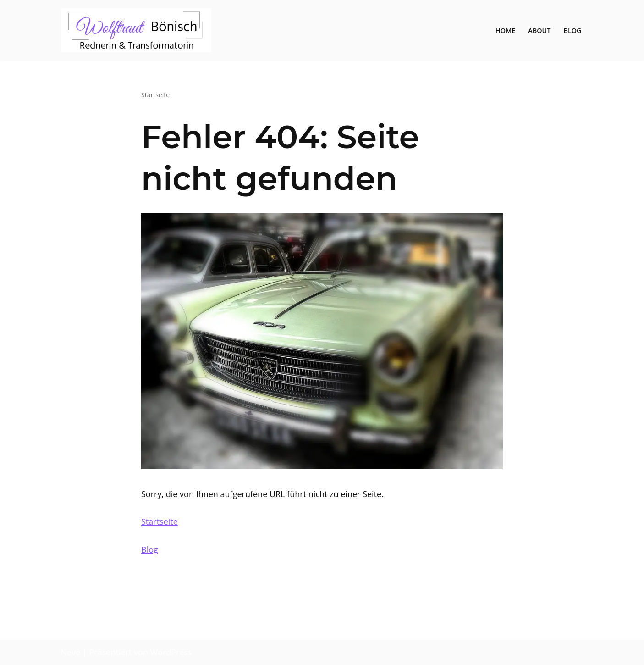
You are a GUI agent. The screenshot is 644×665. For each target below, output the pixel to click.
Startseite (155, 95)
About (539, 30)
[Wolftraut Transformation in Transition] (138, 30)
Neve (71, 652)
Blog (572, 30)
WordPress (171, 652)
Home (505, 30)
